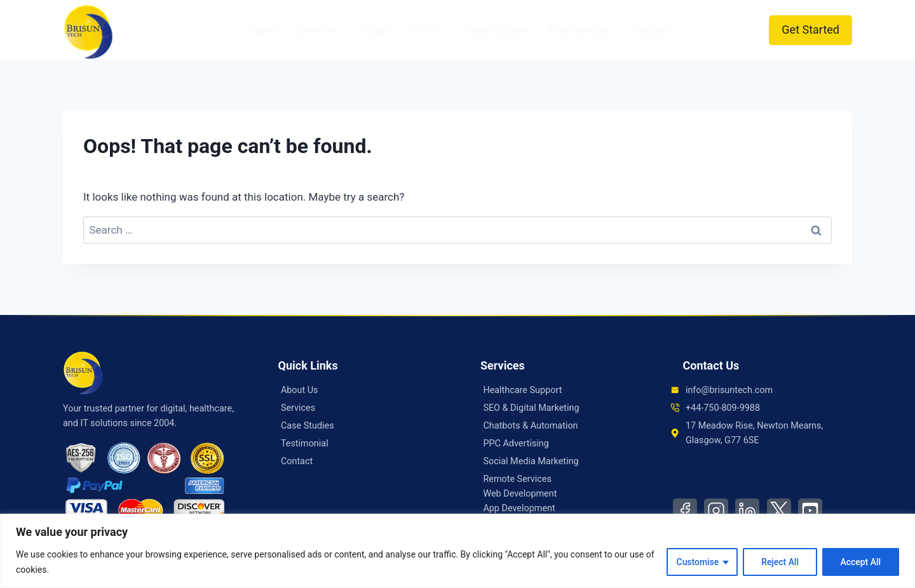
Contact (649, 30)
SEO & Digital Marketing (531, 408)
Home (262, 30)
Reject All (779, 562)
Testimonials (578, 30)
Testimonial (305, 444)
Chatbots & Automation (530, 426)
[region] (457, 551)
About (373, 30)
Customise (697, 562)
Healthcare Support (522, 390)
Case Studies (496, 30)
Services (317, 30)
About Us (300, 390)
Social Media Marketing (531, 461)
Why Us (426, 30)
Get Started (810, 30)
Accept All (860, 562)
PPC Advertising (516, 444)
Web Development (520, 494)
